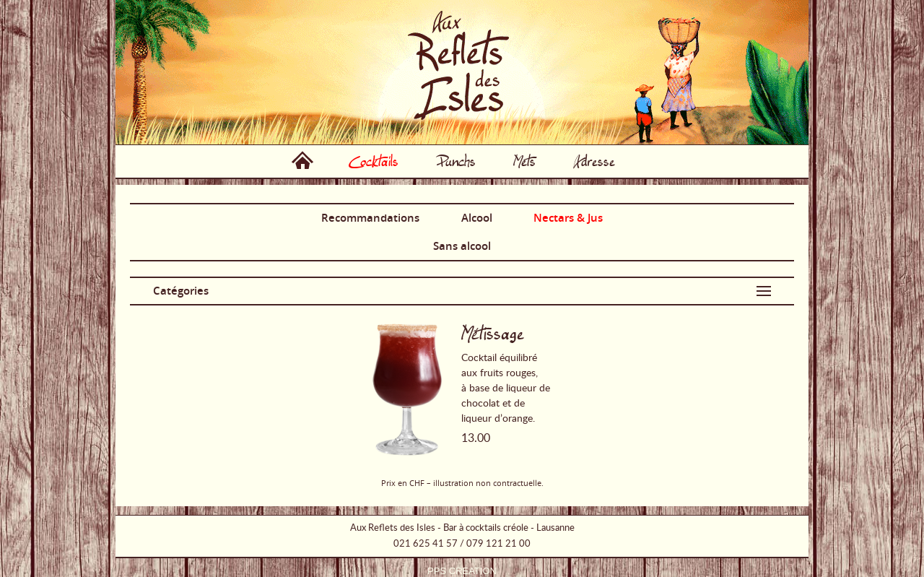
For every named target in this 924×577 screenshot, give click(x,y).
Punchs (456, 161)
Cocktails (374, 161)
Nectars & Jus (568, 218)
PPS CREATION (462, 571)
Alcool (477, 218)
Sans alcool (462, 246)
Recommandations (370, 218)
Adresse (594, 161)
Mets (524, 161)
